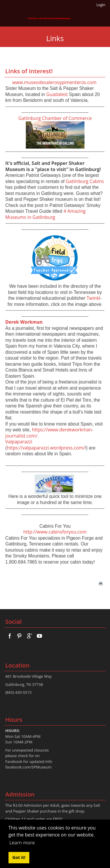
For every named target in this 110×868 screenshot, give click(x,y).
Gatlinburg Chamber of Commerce (55, 118)
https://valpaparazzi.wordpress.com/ (46, 448)
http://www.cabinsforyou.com (55, 532)
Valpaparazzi (19, 442)
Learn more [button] (22, 843)
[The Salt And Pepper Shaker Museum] (49, 18)
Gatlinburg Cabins (85, 181)
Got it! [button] (19, 857)
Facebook (14, 761)
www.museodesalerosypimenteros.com (54, 82)
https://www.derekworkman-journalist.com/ (49, 433)
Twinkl (93, 298)
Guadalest (57, 94)
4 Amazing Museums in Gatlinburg (45, 214)
